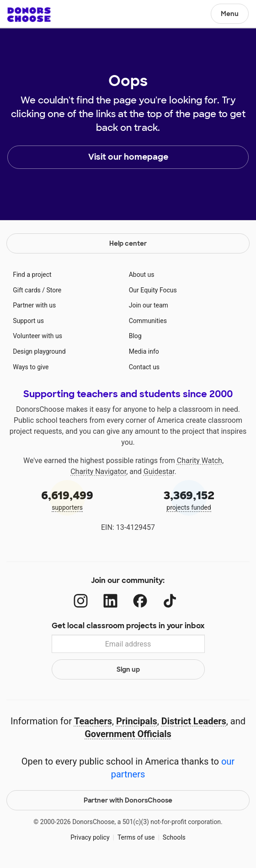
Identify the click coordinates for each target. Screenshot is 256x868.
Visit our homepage (128, 157)
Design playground (39, 351)
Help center (128, 243)
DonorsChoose (29, 15)
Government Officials (128, 734)
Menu (230, 14)
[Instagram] (81, 601)
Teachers (93, 721)
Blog (135, 336)
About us (142, 275)
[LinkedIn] (110, 601)
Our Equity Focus (153, 290)
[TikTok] (170, 601)
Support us (28, 321)
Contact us (144, 367)
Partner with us (34, 305)
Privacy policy (90, 837)
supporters (67, 499)
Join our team (149, 305)
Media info (144, 351)
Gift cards (27, 290)
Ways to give (31, 367)
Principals (137, 721)
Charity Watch (200, 461)
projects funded (189, 499)
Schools (174, 837)
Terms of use (136, 837)
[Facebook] (140, 601)
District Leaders (194, 721)
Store (54, 290)
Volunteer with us (37, 336)
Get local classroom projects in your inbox (128, 626)
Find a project (32, 275)
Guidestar (159, 472)
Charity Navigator (98, 472)
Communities (148, 321)
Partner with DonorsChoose (128, 800)
